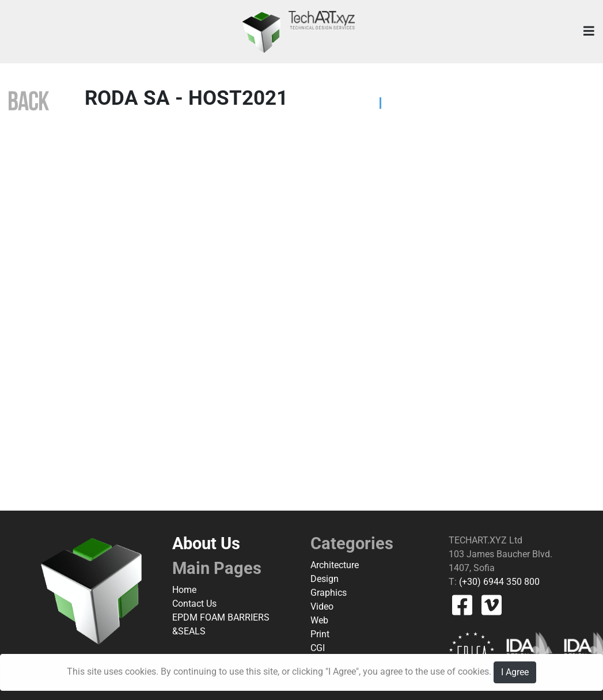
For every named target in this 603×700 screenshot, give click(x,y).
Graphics (329, 593)
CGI (318, 648)
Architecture (335, 565)
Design (325, 579)
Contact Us (194, 604)
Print (320, 634)
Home (184, 590)
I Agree (515, 672)
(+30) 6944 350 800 (498, 582)
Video (322, 606)
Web (319, 620)
